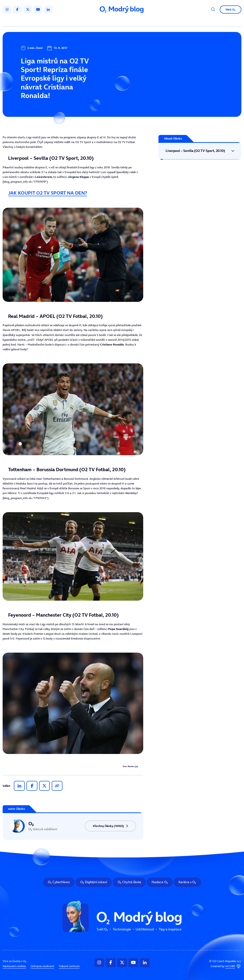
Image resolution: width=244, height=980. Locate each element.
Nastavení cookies (14, 966)
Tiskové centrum (69, 966)
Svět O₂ (79, 21)
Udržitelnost (130, 21)
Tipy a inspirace (159, 21)
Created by (226, 967)
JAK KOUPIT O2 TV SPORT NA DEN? (48, 193)
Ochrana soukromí (42, 966)
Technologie (103, 21)
